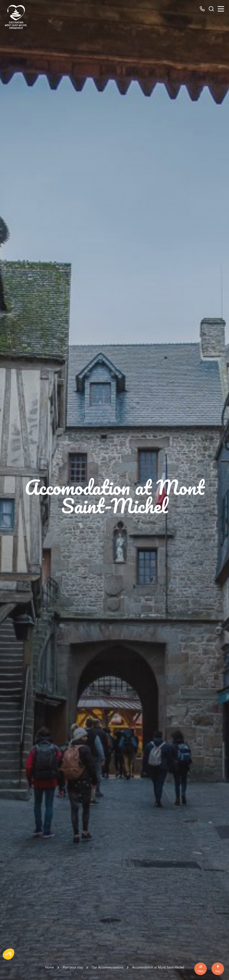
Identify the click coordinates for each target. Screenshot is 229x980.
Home (50, 967)
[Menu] (221, 9)
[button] (8, 954)
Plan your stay (73, 967)
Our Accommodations (108, 967)
